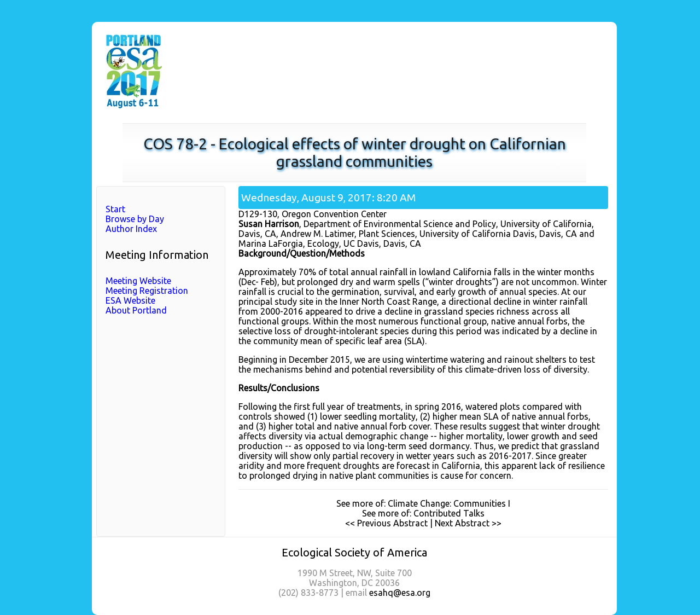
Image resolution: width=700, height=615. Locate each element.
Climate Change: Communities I (449, 503)
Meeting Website (138, 281)
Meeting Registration (147, 291)
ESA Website (130, 300)
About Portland (136, 310)
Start (115, 209)
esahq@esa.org (400, 593)
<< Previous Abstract (386, 523)
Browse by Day (135, 219)
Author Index (131, 229)
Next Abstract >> (468, 523)
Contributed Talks (449, 513)
